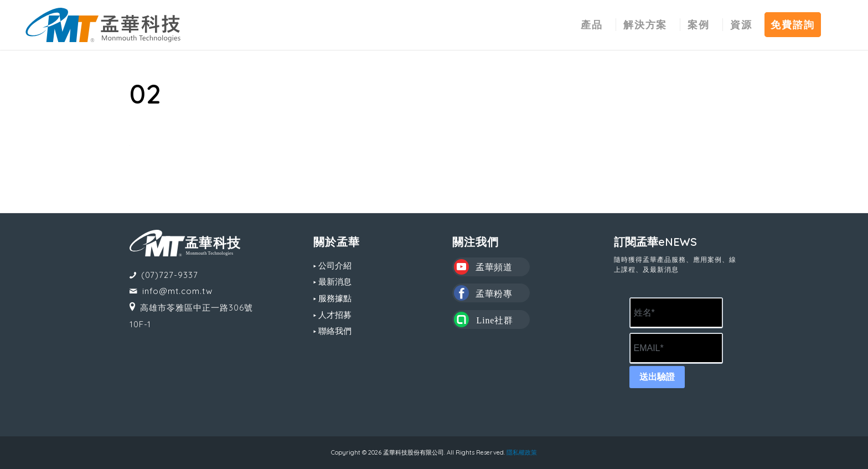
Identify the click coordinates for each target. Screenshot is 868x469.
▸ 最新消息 (332, 282)
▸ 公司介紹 (332, 266)
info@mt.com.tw (177, 291)
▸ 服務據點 (332, 298)
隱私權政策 (522, 452)
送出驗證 (657, 377)
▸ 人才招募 (332, 315)
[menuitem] (592, 25)
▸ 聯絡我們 (332, 331)
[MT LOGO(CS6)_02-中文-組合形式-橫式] (103, 25)
